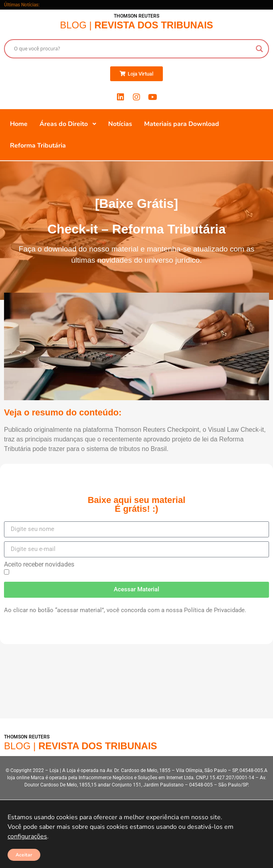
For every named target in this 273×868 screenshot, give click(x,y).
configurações (27, 836)
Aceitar (24, 855)
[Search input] (133, 49)
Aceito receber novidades (39, 565)
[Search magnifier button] (259, 49)
